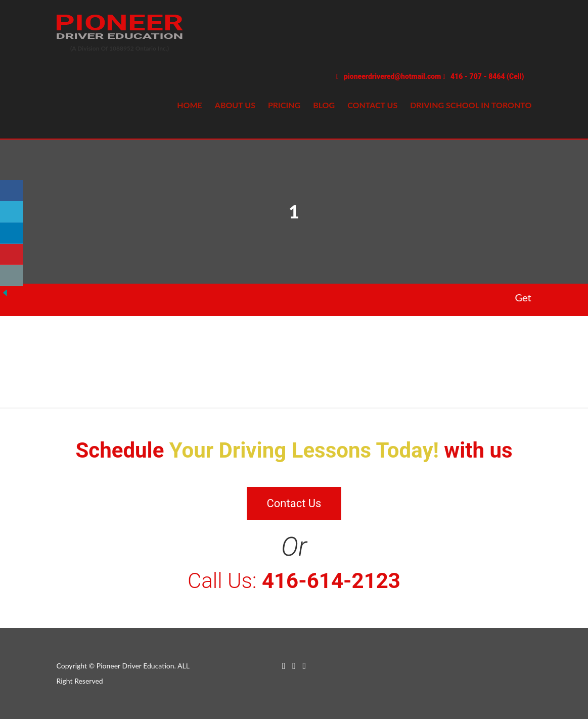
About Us (235, 105)
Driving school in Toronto (471, 105)
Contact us (372, 105)
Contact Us (294, 503)
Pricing (284, 105)
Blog (324, 105)
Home (190, 105)
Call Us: (294, 581)
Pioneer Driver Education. (136, 666)
